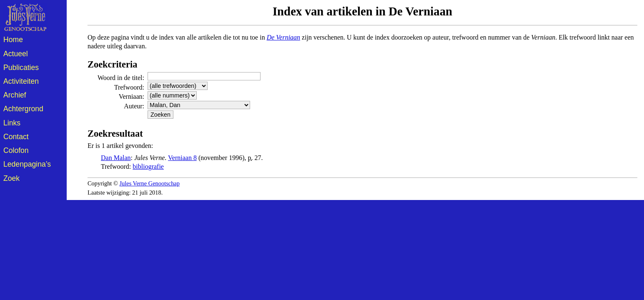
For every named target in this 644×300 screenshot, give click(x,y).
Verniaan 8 (182, 158)
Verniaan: (132, 96)
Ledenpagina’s (27, 164)
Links (12, 123)
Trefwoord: (129, 87)
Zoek (11, 178)
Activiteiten (21, 81)
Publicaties (21, 67)
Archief (15, 95)
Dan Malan (116, 158)
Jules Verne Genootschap (150, 183)
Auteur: (134, 106)
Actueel (16, 54)
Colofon (16, 150)
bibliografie (148, 166)
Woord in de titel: (121, 78)
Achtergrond (23, 109)
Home (13, 40)
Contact (16, 137)
